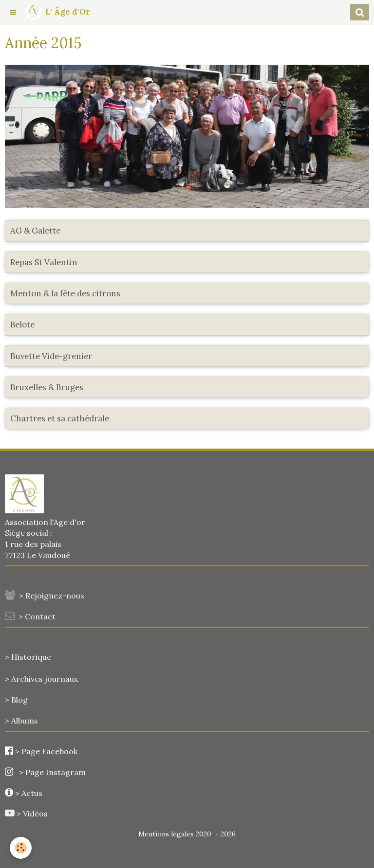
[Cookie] (21, 848)
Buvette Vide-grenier (51, 356)
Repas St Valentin (44, 262)
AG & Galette (35, 231)
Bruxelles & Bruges (47, 387)
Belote (22, 325)
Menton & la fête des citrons (65, 293)
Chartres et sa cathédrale (60, 418)
